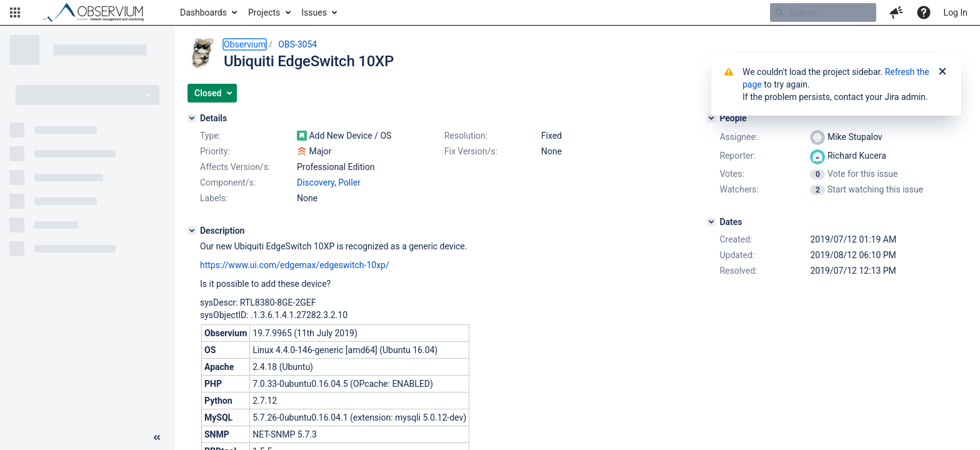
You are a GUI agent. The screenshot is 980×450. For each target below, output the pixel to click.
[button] (15, 12)
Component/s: (228, 182)
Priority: (215, 151)
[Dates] (711, 222)
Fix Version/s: (471, 151)
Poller (349, 182)
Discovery (316, 182)
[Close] (942, 72)
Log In (956, 12)
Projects (264, 12)
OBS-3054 (297, 44)
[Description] (192, 231)
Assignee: (738, 137)
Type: (210, 136)
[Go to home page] (99, 12)
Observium (245, 44)
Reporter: (737, 156)
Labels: (214, 198)
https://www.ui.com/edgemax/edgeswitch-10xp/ (295, 265)
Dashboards (203, 12)
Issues (314, 12)
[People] (711, 118)
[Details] (192, 118)
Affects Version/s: (235, 167)
